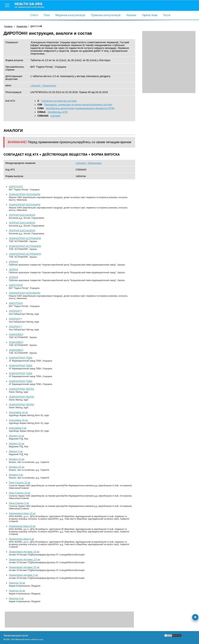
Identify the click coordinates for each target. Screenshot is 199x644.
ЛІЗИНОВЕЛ (16, 334)
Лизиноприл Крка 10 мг (22, 513)
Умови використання (16, 635)
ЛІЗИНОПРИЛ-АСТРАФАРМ (25, 238)
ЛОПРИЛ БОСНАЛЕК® (22, 215)
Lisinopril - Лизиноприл (43, 86)
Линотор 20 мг (17, 591)
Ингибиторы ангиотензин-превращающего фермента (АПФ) (80, 108)
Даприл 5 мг (16, 451)
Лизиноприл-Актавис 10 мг (24, 552)
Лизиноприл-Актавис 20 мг (24, 567)
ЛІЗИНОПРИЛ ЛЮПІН (22, 389)
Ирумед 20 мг (17, 467)
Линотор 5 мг (16, 598)
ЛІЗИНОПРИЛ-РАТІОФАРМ (24, 194)
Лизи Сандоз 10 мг (20, 483)
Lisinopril (55, 116)
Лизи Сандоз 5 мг (19, 503)
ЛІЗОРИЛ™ (16, 311)
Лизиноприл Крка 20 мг (22, 526)
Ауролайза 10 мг (18, 412)
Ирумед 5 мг (16, 475)
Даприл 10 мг (17, 436)
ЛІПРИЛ (13, 262)
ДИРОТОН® (16, 187)
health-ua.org (32, 5)
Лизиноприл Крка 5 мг (21, 539)
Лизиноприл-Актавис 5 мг (24, 575)
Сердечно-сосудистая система (59, 101)
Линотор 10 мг (17, 583)
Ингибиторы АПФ (58, 112)
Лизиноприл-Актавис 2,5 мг (25, 559)
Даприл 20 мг (17, 444)
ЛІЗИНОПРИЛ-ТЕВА (21, 358)
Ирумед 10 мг (17, 459)
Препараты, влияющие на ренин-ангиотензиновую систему (78, 105)
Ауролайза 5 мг (18, 428)
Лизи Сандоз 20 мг (20, 493)
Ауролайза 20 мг (18, 420)
